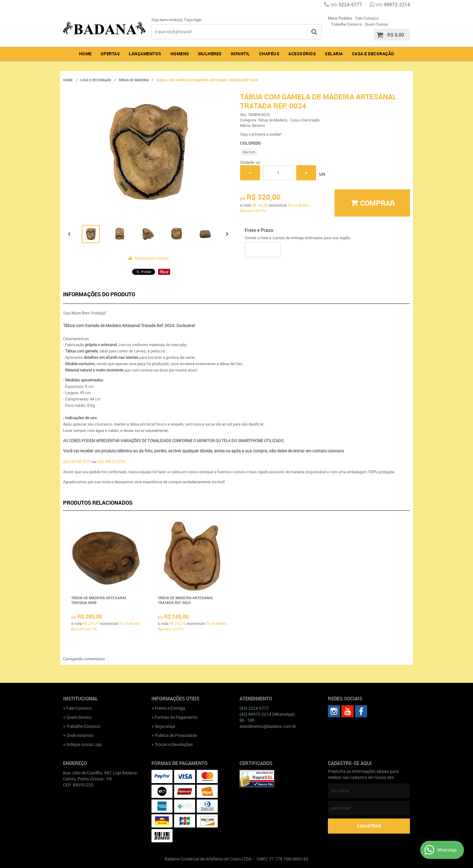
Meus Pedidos (340, 18)
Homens (180, 54)
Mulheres (210, 54)
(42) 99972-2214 (111, 461)
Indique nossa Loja (84, 744)
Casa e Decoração (373, 54)
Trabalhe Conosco (346, 24)
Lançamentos (145, 54)
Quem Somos (377, 24)
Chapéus (269, 54)
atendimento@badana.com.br (268, 726)
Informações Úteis (175, 699)
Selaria (334, 54)
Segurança (165, 726)
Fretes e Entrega (170, 708)
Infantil (240, 54)
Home (85, 54)
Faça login (193, 20)
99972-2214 (393, 5)
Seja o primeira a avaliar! (261, 134)
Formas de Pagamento (176, 717)
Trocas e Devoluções (174, 744)
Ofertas (110, 54)
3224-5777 (346, 5)
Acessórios (302, 54)
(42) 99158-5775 (77, 461)
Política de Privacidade (176, 735)
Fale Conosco (367, 18)
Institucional (81, 699)
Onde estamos (80, 735)
